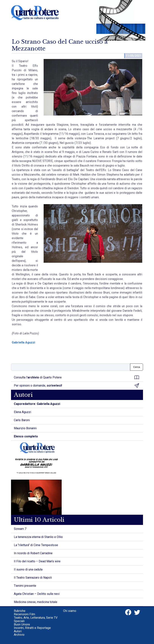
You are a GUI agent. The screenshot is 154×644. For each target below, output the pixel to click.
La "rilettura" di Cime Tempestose (36, 545)
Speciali (19, 621)
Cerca (137, 367)
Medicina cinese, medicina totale (36, 602)
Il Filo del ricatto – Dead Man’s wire (37, 561)
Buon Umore (22, 624)
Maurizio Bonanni (25, 428)
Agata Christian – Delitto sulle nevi (37, 594)
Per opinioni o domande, (76, 386)
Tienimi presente (25, 586)
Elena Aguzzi (22, 412)
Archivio (19, 635)
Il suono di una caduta (28, 569)
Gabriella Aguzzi (23, 342)
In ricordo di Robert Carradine (33, 553)
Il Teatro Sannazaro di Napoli (33, 578)
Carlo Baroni (22, 420)
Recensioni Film (24, 614)
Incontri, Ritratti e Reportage (32, 628)
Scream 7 (20, 529)
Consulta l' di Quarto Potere (76, 377)
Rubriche (20, 611)
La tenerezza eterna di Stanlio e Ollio (38, 537)
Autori (18, 631)
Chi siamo (70, 611)
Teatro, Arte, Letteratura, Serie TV (36, 618)
